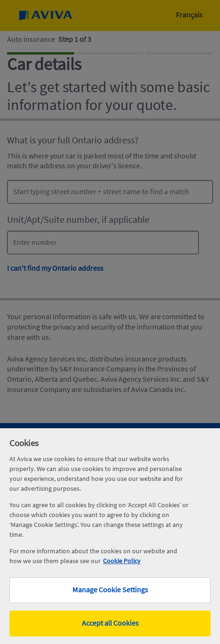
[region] (110, 536)
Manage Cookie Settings (110, 590)
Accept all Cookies (110, 623)
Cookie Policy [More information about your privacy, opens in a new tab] (122, 561)
